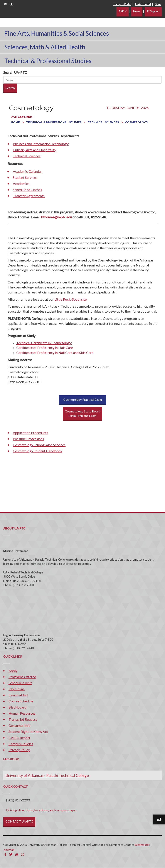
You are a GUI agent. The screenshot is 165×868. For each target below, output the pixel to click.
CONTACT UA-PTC (19, 821)
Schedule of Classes (27, 190)
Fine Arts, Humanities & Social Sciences (57, 33)
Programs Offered (22, 677)
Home (16, 122)
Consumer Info (19, 725)
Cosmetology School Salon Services (39, 445)
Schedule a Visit (20, 683)
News (137, 11)
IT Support (153, 11)
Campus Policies (21, 744)
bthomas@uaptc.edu (56, 217)
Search (10, 88)
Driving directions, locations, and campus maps (41, 810)
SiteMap (9, 850)
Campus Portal (122, 4)
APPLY (123, 11)
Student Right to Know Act (28, 731)
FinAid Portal (143, 4)
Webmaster (142, 845)
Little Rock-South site (71, 299)
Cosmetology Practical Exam (83, 400)
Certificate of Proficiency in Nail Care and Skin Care (55, 353)
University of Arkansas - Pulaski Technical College (47, 775)
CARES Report (19, 738)
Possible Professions (28, 439)
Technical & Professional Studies (48, 61)
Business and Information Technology (41, 144)
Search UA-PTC (15, 72)
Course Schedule (21, 701)
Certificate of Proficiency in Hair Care (45, 348)
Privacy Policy (19, 750)
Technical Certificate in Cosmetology (44, 343)
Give (158, 4)
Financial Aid (18, 695)
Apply (13, 671)
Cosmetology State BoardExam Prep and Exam (82, 413)
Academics (21, 183)
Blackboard (17, 707)
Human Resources (22, 713)
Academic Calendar (27, 171)
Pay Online (17, 689)
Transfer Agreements (29, 196)
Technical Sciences (104, 122)
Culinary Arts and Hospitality (35, 150)
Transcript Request (23, 719)
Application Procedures (30, 433)
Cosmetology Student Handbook (38, 451)
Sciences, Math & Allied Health (45, 47)
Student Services (25, 177)
